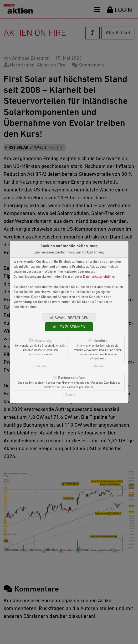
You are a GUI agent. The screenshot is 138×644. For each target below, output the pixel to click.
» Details (40, 366)
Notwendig (43, 341)
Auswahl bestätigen (69, 318)
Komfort (100, 341)
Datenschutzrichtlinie (99, 277)
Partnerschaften (72, 378)
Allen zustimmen (69, 327)
